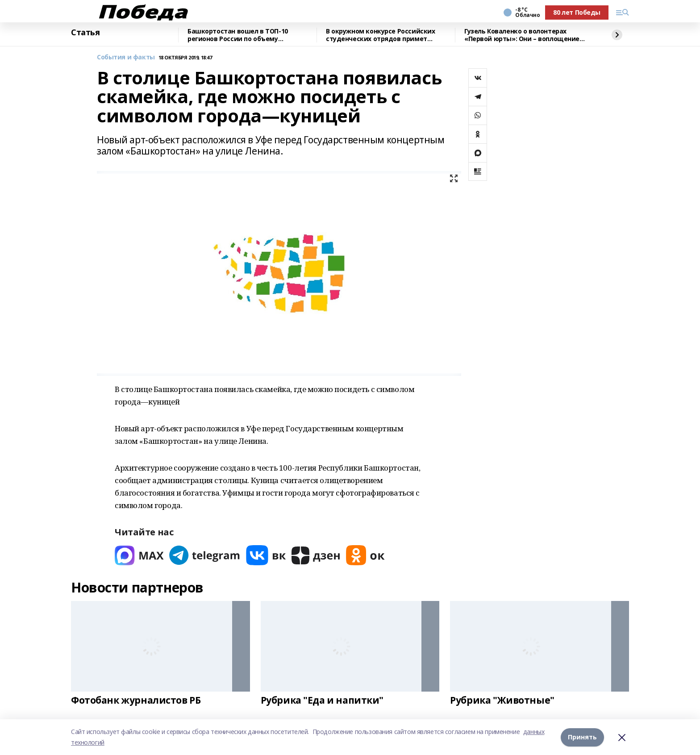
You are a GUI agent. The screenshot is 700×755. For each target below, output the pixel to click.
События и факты (126, 57)
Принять (582, 737)
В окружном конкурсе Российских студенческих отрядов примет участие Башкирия (380, 35)
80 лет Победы (577, 12)
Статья (85, 33)
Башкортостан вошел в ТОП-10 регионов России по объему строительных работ (238, 35)
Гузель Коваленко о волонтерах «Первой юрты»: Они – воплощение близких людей (522, 35)
